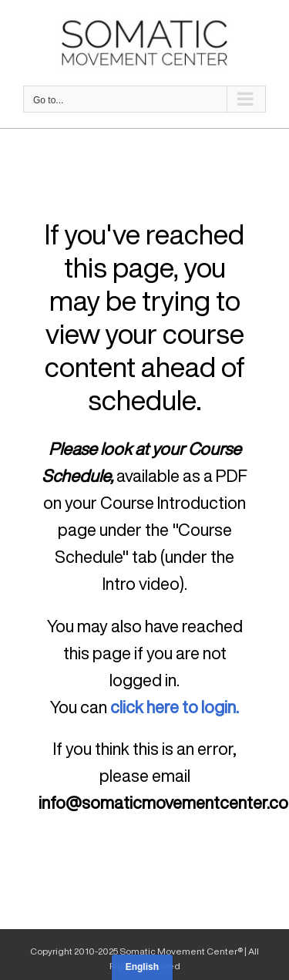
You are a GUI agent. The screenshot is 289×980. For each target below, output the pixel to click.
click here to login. (175, 707)
